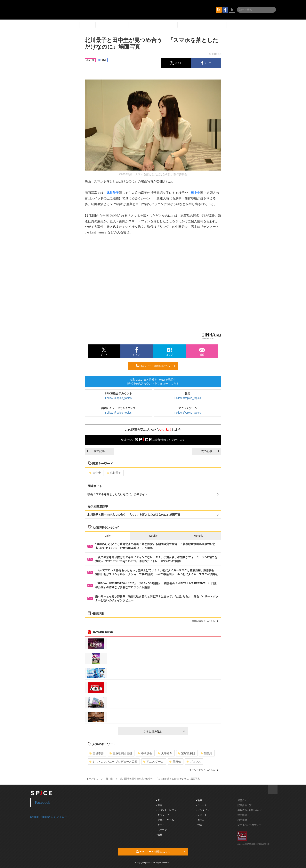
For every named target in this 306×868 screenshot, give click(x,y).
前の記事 (96, 451)
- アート (160, 825)
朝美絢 (206, 753)
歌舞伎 (175, 762)
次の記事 (210, 451)
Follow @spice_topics (118, 398)
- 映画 (159, 835)
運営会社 (242, 800)
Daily (107, 536)
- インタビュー (204, 810)
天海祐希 (165, 753)
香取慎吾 (145, 753)
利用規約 (242, 820)
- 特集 (199, 825)
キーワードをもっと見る (204, 770)
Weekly (153, 536)
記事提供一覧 (245, 805)
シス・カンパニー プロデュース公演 (113, 762)
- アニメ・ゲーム (165, 820)
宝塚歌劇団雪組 (121, 753)
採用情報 (242, 815)
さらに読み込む (164, 731)
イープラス (92, 779)
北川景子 (113, 193)
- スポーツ (161, 830)
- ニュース (201, 805)
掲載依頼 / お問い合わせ (250, 810)
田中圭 (196, 193)
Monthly (199, 536)
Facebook (43, 803)
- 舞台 (159, 805)
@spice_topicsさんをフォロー (49, 817)
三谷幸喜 (97, 753)
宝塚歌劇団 (186, 753)
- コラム (200, 820)
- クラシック (163, 815)
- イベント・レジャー (167, 810)
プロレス (194, 762)
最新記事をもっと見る (205, 621)
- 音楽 (159, 800)
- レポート (201, 815)
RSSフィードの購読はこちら (156, 366)
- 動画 (199, 800)
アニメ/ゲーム (153, 762)
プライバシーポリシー (249, 825)
